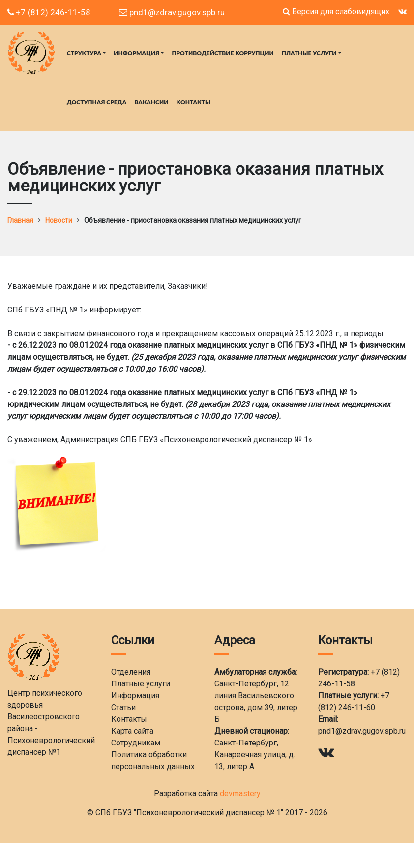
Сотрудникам (136, 743)
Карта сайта (132, 731)
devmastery (240, 793)
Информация (136, 53)
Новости (59, 220)
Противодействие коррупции (222, 53)
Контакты (194, 102)
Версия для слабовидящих (336, 12)
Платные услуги (309, 53)
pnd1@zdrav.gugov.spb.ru (172, 12)
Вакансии (151, 102)
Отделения (131, 672)
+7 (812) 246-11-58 (49, 12)
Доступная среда (97, 102)
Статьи (123, 707)
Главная (20, 220)
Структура (84, 53)
